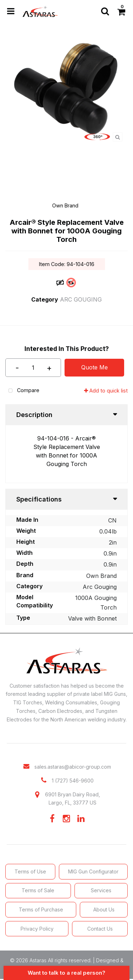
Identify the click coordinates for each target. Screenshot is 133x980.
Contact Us (100, 929)
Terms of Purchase (41, 909)
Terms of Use (30, 871)
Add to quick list (106, 391)
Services (101, 890)
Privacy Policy (37, 929)
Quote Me (95, 367)
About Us (104, 909)
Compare (22, 391)
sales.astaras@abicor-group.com (73, 767)
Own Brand (65, 205)
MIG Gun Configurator (93, 871)
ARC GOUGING (81, 299)
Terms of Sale (38, 890)
